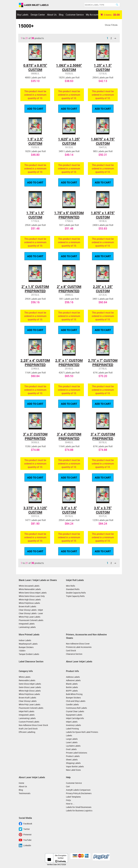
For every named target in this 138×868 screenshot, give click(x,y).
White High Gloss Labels (30, 600)
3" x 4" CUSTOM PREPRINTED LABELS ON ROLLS (69, 438)
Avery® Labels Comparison (78, 790)
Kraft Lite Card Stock (28, 729)
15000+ (22, 651)
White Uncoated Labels (29, 586)
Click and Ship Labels (76, 701)
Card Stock (71, 650)
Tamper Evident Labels (29, 654)
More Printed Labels (29, 634)
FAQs (68, 800)
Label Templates (73, 797)
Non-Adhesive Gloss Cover (78, 644)
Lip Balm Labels (73, 746)
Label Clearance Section (31, 661)
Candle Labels (72, 704)
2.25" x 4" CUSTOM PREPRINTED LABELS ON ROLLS (35, 365)
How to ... (70, 804)
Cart (68, 786)
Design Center (38, 15)
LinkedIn (27, 845)
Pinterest (27, 834)
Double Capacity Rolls (76, 593)
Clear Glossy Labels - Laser (31, 613)
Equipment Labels (74, 715)
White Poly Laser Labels (29, 617)
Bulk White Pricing (74, 694)
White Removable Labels (30, 589)
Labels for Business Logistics (79, 811)
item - (110, 15)
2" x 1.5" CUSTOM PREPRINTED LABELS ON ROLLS (35, 291)
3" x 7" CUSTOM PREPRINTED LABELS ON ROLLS (103, 438)
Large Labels (72, 739)
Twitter (27, 829)
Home (21, 783)
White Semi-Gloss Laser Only (32, 596)
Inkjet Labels (72, 722)
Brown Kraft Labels (27, 606)
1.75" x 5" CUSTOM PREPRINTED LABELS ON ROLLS (69, 217)
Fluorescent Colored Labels (31, 620)
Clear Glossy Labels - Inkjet (31, 610)
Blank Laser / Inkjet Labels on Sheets (38, 580)
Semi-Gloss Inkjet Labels (30, 684)
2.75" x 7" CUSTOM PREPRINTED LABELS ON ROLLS (103, 365)
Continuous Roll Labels (76, 708)
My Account (92, 15)
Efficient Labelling (27, 732)
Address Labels (73, 677)
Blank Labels (72, 684)
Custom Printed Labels (29, 722)
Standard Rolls (73, 589)
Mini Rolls (71, 586)
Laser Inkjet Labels (34, 5)
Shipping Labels (73, 763)
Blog (61, 15)
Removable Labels (27, 680)
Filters (114, 25)
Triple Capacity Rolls (75, 596)
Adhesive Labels (73, 680)
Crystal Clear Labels (75, 711)
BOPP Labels (72, 691)
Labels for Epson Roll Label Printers (82, 732)
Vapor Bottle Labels (75, 766)
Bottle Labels (72, 687)
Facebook (28, 824)
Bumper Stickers (26, 647)
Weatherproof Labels (28, 644)
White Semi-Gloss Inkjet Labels (33, 593)
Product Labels (73, 756)
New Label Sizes (73, 770)
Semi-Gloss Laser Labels (30, 687)
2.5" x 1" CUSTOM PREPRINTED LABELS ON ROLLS (69, 365)
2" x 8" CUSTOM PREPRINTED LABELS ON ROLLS (69, 291)
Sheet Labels (72, 760)
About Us (52, 15)
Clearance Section (74, 654)
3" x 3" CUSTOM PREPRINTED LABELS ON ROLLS (35, 438)
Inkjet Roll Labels (75, 580)
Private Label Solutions (77, 753)
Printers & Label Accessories (79, 647)
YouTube (27, 840)
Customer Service (75, 15)
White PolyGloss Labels (29, 603)
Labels (69, 735)
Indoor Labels (25, 640)
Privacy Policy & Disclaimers (79, 793)
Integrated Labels (27, 624)
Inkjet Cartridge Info (75, 718)
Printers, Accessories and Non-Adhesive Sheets (86, 636)
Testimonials (25, 793)
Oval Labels (71, 749)
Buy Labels (23, 15)
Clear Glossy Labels (28, 701)
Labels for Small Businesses (79, 807)
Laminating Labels (27, 627)
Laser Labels (72, 742)
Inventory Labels (73, 725)
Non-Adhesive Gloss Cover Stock (33, 725)
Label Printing (72, 729)
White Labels (25, 677)
